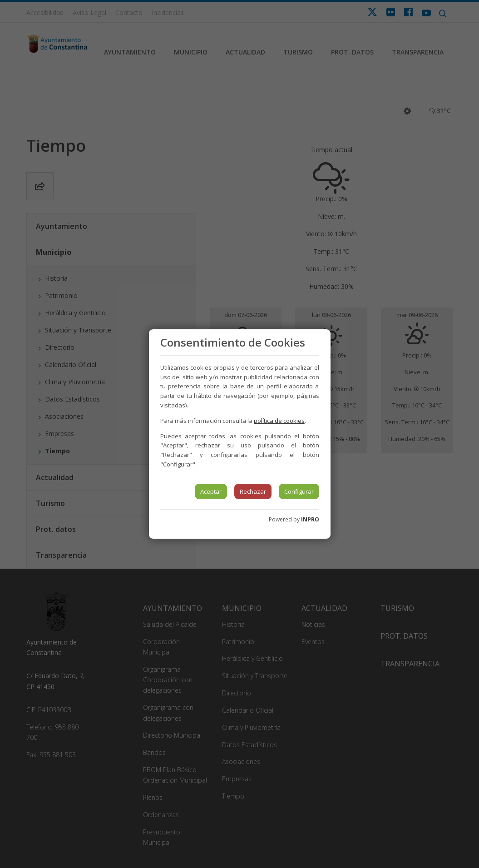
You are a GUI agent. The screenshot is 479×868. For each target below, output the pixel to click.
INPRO (310, 519)
